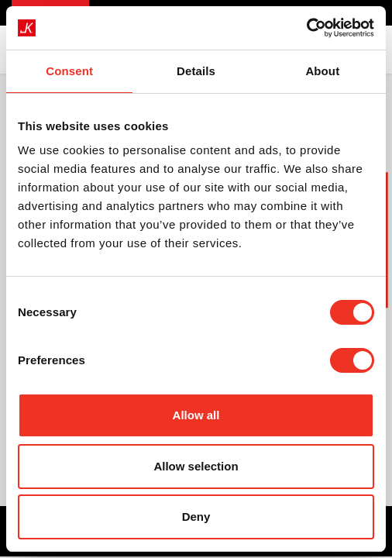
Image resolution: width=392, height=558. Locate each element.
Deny (196, 517)
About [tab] (322, 71)
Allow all (196, 415)
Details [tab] (196, 71)
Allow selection (196, 466)
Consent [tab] (69, 71)
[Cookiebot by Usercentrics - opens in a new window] (306, 28)
